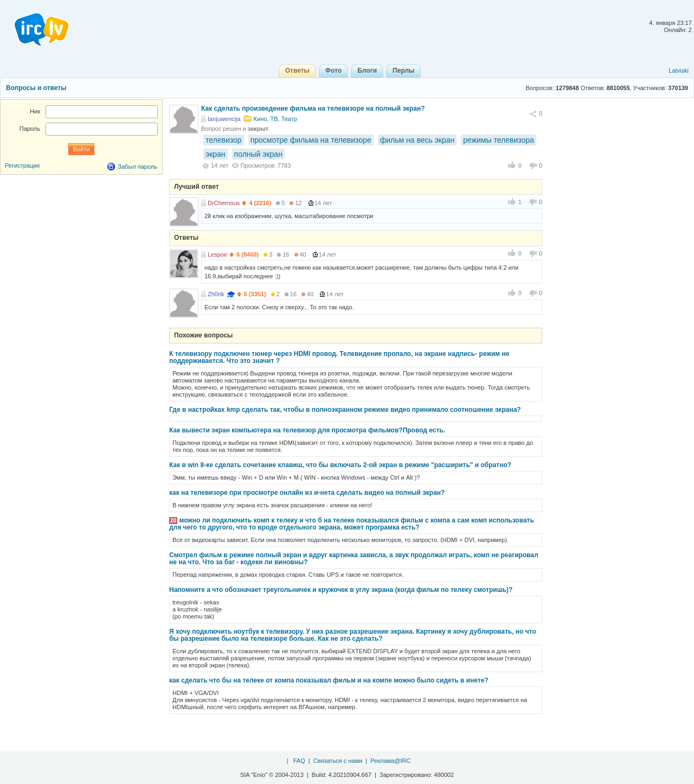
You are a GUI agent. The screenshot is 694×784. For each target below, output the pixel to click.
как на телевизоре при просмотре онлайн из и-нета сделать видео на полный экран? (307, 493)
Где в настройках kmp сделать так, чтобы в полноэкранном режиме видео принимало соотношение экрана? (345, 410)
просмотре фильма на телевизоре (311, 140)
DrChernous (224, 203)
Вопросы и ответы (36, 88)
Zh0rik (216, 294)
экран (216, 154)
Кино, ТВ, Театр (275, 119)
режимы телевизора (499, 140)
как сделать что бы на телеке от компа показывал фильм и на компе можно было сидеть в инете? (329, 680)
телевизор (224, 140)
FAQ (299, 761)
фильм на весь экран (417, 140)
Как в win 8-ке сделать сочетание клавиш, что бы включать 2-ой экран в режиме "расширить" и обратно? (340, 465)
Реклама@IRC (390, 761)
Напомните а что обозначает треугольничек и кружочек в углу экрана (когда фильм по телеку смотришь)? (341, 590)
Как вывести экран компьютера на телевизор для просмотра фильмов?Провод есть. (307, 430)
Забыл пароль (137, 167)
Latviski (679, 71)
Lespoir (217, 254)
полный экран (258, 154)
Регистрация (22, 165)
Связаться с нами (338, 761)
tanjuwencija (224, 119)
